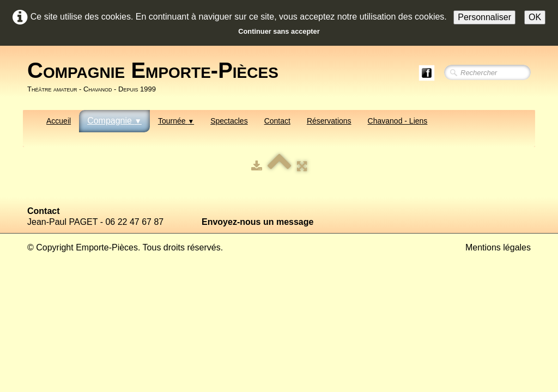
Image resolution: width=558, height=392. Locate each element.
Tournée (176, 121)
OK (535, 17)
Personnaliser (484, 17)
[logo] (157, 77)
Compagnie (114, 121)
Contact (277, 121)
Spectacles (229, 121)
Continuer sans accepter (279, 31)
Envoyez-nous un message (257, 222)
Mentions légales (498, 247)
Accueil (59, 121)
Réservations (329, 121)
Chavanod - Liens (398, 121)
